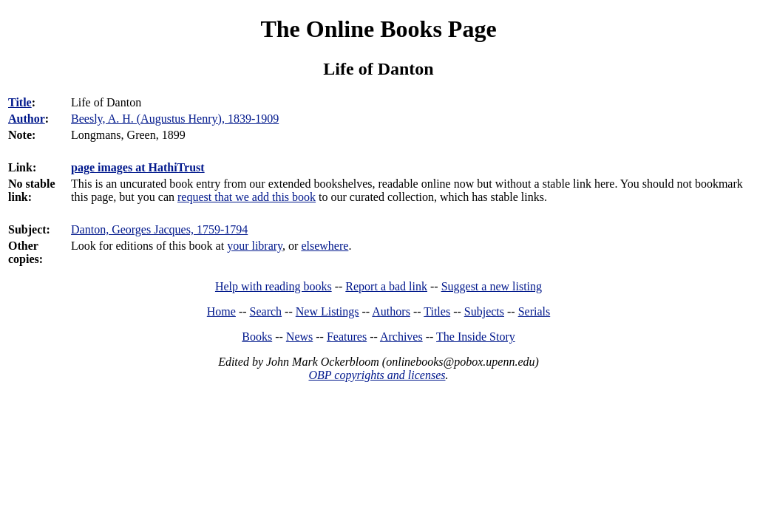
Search (266, 311)
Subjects (484, 311)
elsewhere (325, 246)
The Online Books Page (378, 29)
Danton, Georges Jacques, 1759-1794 (159, 229)
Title (20, 102)
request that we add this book (247, 197)
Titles (437, 311)
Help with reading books (274, 286)
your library (255, 246)
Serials (534, 311)
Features (347, 337)
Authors (391, 311)
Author (27, 119)
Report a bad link (386, 286)
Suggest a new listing (492, 286)
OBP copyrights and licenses (377, 375)
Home (221, 311)
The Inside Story (476, 337)
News (299, 337)
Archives (401, 337)
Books (257, 337)
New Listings (327, 311)
